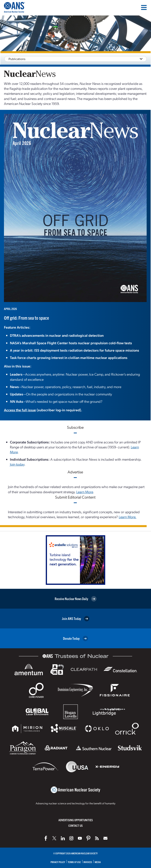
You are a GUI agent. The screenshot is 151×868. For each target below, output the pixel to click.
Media (98, 862)
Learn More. (128, 517)
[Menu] (144, 8)
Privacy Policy (58, 862)
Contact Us (75, 825)
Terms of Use (74, 862)
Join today (17, 464)
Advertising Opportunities (76, 820)
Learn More (85, 492)
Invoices (88, 862)
